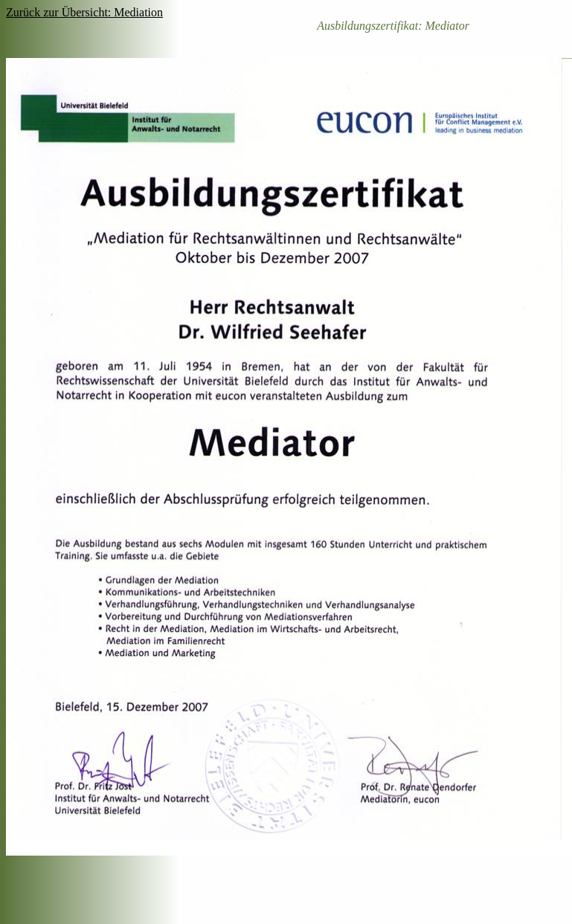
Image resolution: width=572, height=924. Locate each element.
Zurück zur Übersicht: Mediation (84, 12)
